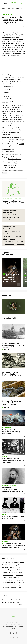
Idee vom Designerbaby (9, 588)
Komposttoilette (8, 241)
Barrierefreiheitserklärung (16, 620)
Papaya (21, 585)
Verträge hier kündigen (10, 624)
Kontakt (21, 626)
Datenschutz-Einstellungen (10, 626)
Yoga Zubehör (20, 241)
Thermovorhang (8, 220)
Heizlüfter (6, 215)
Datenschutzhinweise (13, 622)
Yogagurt (13, 239)
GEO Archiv (5, 600)
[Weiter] (25, 8)
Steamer (16, 217)
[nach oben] (24, 616)
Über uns (4, 602)
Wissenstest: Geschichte (9, 567)
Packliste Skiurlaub (8, 229)
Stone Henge (12, 585)
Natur (13, 8)
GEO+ (3, 8)
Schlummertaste (14, 578)
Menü (4, 3)
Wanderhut (20, 244)
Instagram (5, 173)
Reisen (8, 8)
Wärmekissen (7, 236)
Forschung (19, 8)
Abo (21, 3)
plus (11, 146)
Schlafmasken (7, 217)
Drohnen (14, 215)
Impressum (5, 620)
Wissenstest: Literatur (10, 583)
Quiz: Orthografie (14, 565)
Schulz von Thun (8, 575)
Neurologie (20, 580)
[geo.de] (13, 3)
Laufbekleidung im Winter (10, 231)
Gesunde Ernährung (8, 580)
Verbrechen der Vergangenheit (16, 171)
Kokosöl (21, 588)
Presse (13, 628)
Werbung (19, 624)
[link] (25, 3)
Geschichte (5, 171)
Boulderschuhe (10, 244)
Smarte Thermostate (9, 234)
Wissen (3, 12)
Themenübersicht (16, 600)
